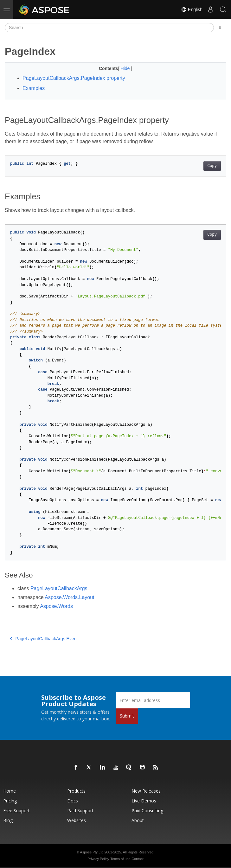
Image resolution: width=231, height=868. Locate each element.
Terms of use (120, 859)
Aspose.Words (56, 606)
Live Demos (144, 801)
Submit (127, 716)
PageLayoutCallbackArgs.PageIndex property (74, 78)
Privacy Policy (98, 859)
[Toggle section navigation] (220, 28)
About (138, 820)
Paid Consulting (147, 811)
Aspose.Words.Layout (69, 597)
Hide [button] (126, 68)
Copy (212, 166)
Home (10, 791)
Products (76, 791)
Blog (8, 820)
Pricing (10, 801)
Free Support (16, 811)
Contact (138, 859)
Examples (34, 88)
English (192, 10)
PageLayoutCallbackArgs (59, 588)
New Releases (146, 791)
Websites (77, 820)
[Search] (109, 28)
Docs (73, 801)
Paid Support (80, 811)
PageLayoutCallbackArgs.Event (44, 639)
